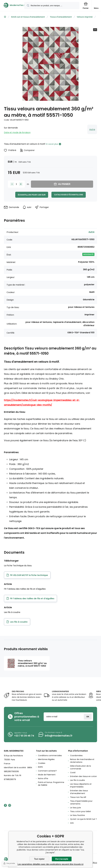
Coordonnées (76, 756)
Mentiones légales (46, 759)
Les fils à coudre (77, 780)
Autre (92, 129)
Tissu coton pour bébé (80, 811)
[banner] (12, 5)
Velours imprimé (85, 17)
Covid (73, 773)
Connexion (88, 717)
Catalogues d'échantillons (69, 195)
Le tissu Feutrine (77, 815)
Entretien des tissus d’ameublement (79, 792)
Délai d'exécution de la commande (80, 767)
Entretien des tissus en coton (83, 776)
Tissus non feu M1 (78, 797)
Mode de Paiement (47, 775)
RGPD (40, 767)
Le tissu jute (75, 808)
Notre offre (43, 778)
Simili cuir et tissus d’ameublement (28, 17)
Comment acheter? (47, 771)
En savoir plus (52, 144)
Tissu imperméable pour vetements (81, 802)
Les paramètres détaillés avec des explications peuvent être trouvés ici (51, 864)
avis (72, 823)
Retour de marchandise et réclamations (82, 761)
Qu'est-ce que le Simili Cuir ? (83, 819)
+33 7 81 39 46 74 (24, 736)
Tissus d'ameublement (61, 17)
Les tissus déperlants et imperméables (81, 785)
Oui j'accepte (62, 859)
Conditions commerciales (50, 756)
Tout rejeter (39, 859)
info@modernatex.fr (59, 736)
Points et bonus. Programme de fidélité (51, 784)
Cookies (42, 763)
